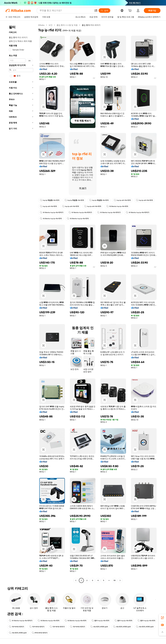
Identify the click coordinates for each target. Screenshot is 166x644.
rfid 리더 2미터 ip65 (99, 627)
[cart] (130, 11)
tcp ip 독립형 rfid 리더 (50, 200)
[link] (162, 618)
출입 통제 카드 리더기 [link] (91, 25)
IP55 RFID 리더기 (40, 633)
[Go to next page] (120, 580)
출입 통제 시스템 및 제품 (67, 25)
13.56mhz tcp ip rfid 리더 (117, 206)
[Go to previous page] (76, 580)
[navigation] (21, 303)
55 (115, 580)
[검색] (104, 11)
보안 (50, 25)
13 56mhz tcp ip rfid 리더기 (52, 212)
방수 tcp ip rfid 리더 (100, 621)
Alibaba (41, 25)
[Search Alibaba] (66, 11)
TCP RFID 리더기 (17, 627)
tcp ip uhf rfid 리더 (122, 200)
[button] (96, 11)
